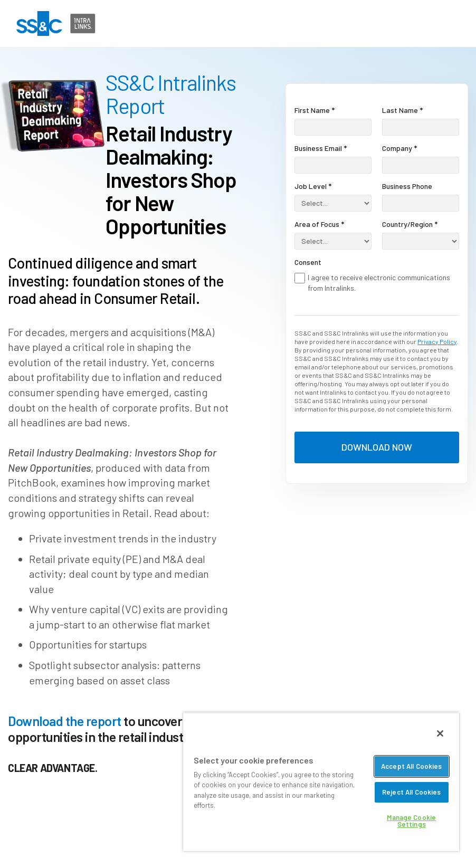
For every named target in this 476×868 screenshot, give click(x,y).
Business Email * (321, 148)
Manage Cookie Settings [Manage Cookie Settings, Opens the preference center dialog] (411, 821)
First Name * (315, 110)
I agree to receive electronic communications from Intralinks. (379, 283)
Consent (308, 262)
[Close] (440, 733)
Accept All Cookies (411, 766)
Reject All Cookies (411, 792)
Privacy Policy (437, 341)
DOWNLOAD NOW (377, 447)
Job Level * (313, 186)
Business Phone (407, 186)
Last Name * (402, 110)
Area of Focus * (319, 224)
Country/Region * (410, 224)
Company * (399, 148)
